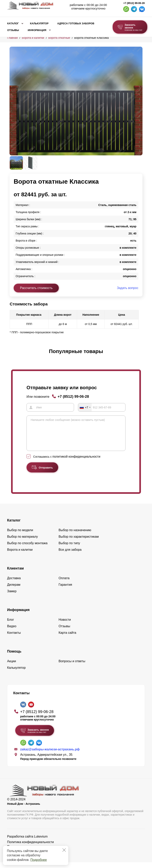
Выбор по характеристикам (79, 542)
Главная (12, 38)
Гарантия (65, 590)
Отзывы (13, 30)
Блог (11, 625)
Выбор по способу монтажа (27, 549)
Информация (37, 30)
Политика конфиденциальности (30, 848)
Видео (12, 632)
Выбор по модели (20, 536)
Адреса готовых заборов (76, 24)
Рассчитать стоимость (36, 288)
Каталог (13, 24)
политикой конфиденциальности (76, 462)
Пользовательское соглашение (30, 852)
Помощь (14, 657)
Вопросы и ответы (72, 667)
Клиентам (15, 574)
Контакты (14, 638)
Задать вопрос (128, 288)
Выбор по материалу (22, 542)
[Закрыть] (64, 850)
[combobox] (85, 407)
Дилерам (14, 590)
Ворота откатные (59, 38)
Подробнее (38, 860)
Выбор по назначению (75, 536)
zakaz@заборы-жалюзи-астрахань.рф (50, 755)
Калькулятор (39, 24)
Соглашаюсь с (67, 462)
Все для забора (70, 555)
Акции (12, 667)
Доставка (14, 584)
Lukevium (41, 842)
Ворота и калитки (33, 38)
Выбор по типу (69, 549)
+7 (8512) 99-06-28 (134, 3)
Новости (65, 625)
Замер (12, 597)
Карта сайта (67, 638)
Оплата (64, 584)
